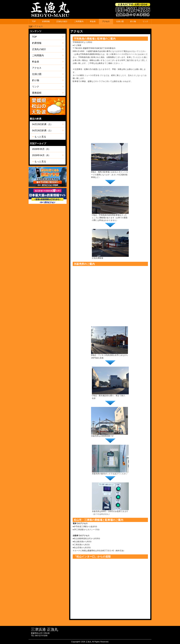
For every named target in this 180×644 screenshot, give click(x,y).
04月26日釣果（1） (42, 130)
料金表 (93, 21)
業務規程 (37, 93)
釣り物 (133, 21)
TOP (34, 21)
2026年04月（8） (41, 155)
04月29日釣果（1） (42, 124)
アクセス (106, 21)
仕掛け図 (120, 21)
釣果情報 (46, 21)
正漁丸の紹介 (62, 21)
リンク (145, 21)
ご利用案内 (79, 21)
